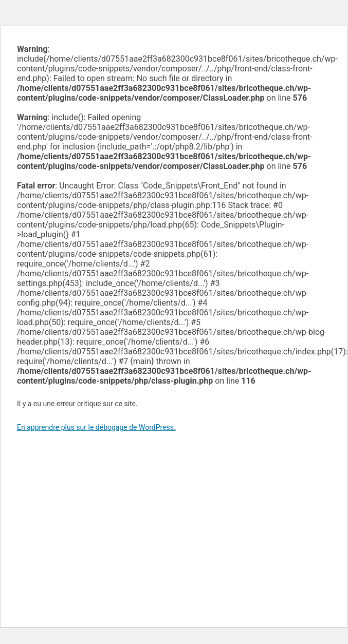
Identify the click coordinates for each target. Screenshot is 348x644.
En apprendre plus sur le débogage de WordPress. (96, 427)
